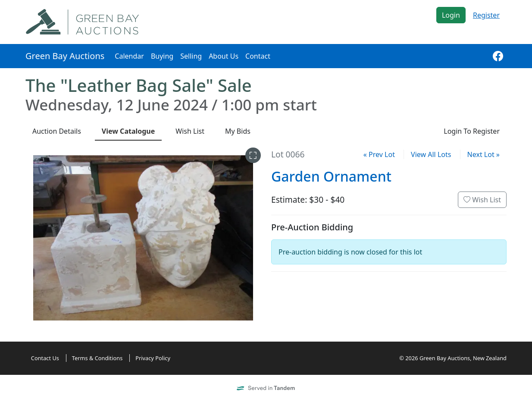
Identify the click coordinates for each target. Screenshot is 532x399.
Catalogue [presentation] (128, 131)
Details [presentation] (57, 131)
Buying (162, 56)
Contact (258, 56)
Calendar (129, 56)
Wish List (482, 200)
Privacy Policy (153, 358)
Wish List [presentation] (190, 131)
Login (451, 15)
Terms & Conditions (97, 358)
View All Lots (431, 154)
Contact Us (45, 358)
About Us (224, 56)
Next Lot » (483, 154)
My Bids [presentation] (238, 131)
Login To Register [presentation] (472, 131)
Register (486, 15)
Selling (191, 56)
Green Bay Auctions (65, 56)
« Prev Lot (379, 154)
